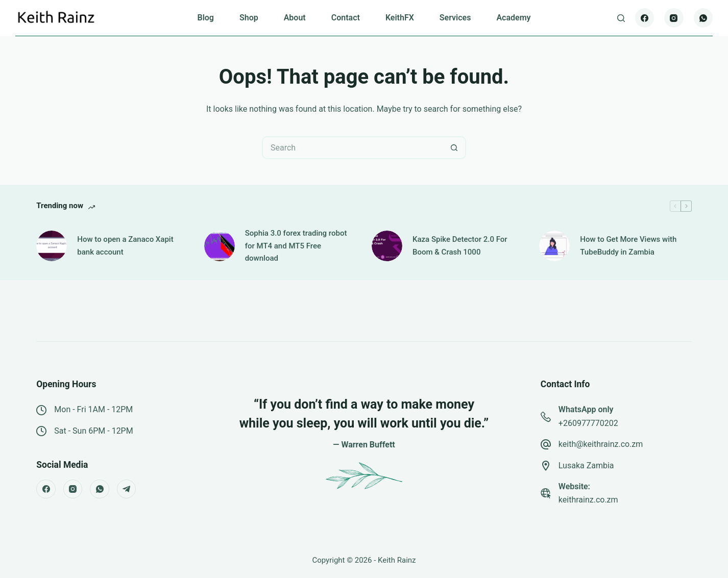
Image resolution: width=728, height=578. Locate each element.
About (295, 18)
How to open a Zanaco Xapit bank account (125, 246)
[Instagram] (674, 18)
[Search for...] (353, 148)
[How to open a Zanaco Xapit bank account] (52, 246)
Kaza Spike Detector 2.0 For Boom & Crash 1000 (460, 246)
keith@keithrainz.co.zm (601, 444)
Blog (205, 18)
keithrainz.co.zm (588, 500)
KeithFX (400, 18)
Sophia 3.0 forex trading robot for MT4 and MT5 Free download (296, 246)
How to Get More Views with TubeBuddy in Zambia (628, 246)
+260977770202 (588, 423)
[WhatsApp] (703, 18)
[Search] (621, 18)
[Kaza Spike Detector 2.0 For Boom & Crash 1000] (387, 246)
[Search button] (455, 148)
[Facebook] (645, 18)
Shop (249, 18)
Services (455, 18)
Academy (513, 18)
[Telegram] (127, 489)
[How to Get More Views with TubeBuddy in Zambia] (554, 246)
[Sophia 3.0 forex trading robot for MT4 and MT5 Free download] (220, 246)
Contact (346, 18)
